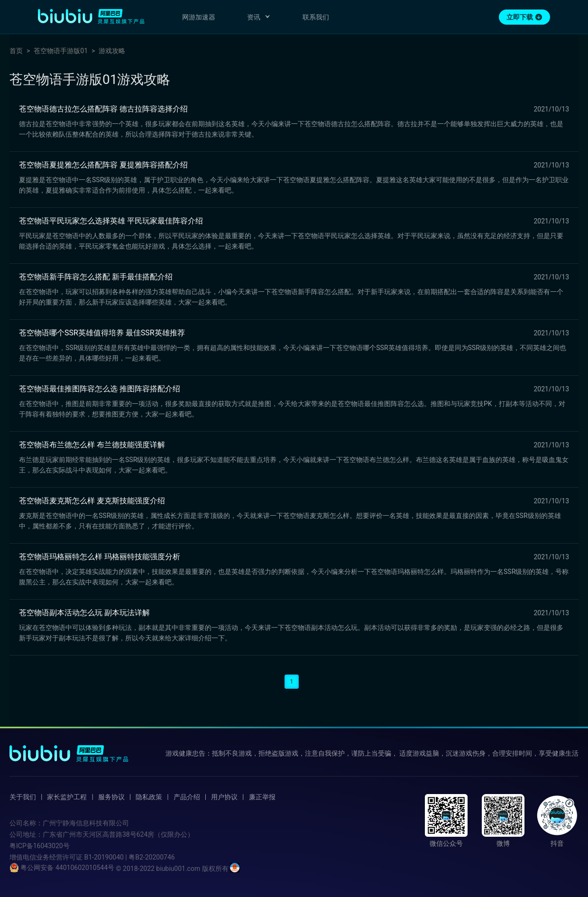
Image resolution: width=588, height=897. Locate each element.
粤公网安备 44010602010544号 (62, 868)
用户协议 (224, 797)
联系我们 (316, 17)
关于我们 (23, 797)
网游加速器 (199, 17)
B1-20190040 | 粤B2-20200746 (129, 857)
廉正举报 (262, 797)
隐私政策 (149, 797)
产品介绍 (187, 797)
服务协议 (111, 797)
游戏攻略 (112, 51)
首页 (16, 51)
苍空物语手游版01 (61, 51)
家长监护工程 (67, 797)
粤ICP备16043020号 (40, 846)
